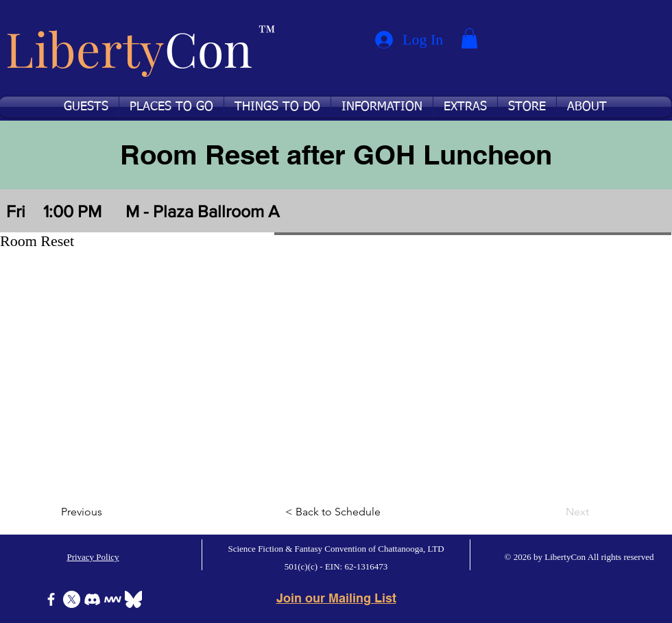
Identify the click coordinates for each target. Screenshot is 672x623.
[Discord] (92, 599)
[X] (72, 599)
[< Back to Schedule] (336, 512)
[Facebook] (51, 599)
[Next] (555, 512)
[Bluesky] (133, 599)
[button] (469, 38)
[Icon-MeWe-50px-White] (113, 599)
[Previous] (106, 512)
